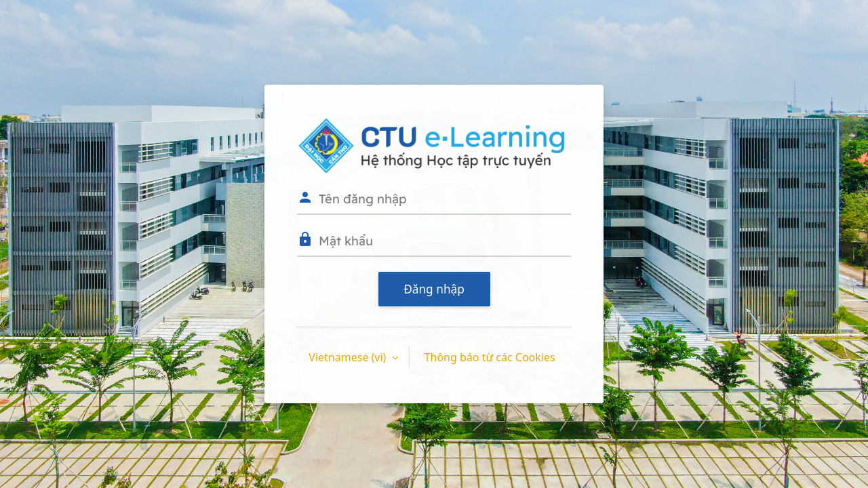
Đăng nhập (434, 289)
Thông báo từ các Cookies (490, 357)
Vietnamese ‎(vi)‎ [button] (349, 357)
